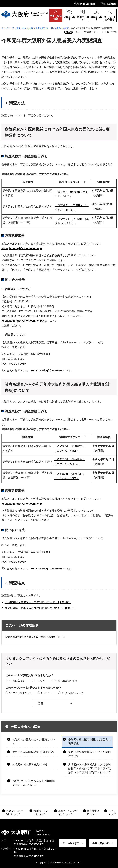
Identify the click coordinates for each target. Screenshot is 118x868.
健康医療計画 (42, 28)
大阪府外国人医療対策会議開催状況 (34, 752)
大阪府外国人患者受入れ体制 (30, 764)
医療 (31, 28)
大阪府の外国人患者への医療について (34, 742)
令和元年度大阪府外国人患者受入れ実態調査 (90, 742)
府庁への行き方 (71, 843)
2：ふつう (40, 681)
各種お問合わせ (101, 843)
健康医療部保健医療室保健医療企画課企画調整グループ (35, 637)
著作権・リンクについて (41, 813)
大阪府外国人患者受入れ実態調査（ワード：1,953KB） (38, 602)
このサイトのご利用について (15, 813)
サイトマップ (112, 813)
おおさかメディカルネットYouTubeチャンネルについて (34, 783)
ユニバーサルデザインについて (68, 813)
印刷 (70, 32)
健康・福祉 (21, 28)
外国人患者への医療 (59, 28)
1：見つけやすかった (20, 693)
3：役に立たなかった (66, 681)
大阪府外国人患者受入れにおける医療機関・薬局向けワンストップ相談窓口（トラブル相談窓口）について (90, 768)
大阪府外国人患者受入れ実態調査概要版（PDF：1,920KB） (40, 608)
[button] (85, 4)
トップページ (8, 28)
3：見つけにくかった (73, 693)
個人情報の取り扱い (93, 813)
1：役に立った (17, 681)
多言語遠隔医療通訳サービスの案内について (90, 754)
